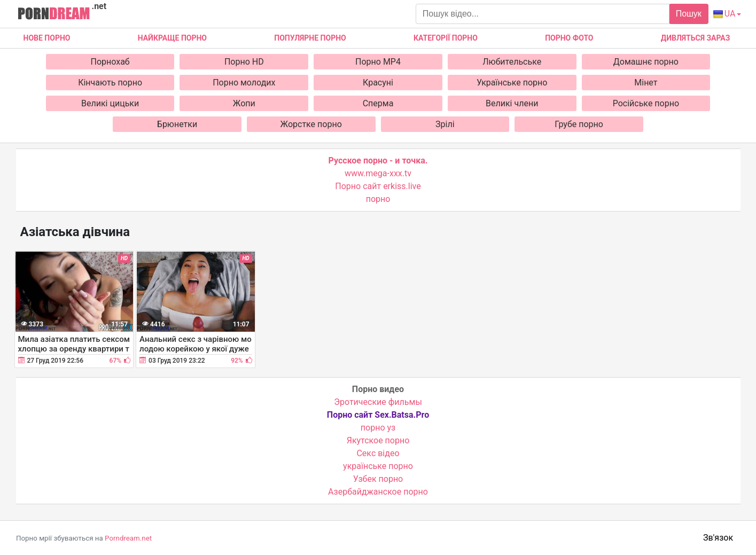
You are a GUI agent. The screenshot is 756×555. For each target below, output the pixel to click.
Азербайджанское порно (378, 492)
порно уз (378, 428)
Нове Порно (47, 38)
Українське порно (512, 83)
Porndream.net (128, 538)
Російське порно (646, 103)
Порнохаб (110, 62)
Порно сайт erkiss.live (378, 186)
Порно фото (569, 38)
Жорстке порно (311, 124)
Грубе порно (579, 124)
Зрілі (445, 124)
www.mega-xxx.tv (378, 173)
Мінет (646, 83)
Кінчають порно (110, 83)
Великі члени (512, 103)
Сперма (378, 103)
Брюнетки (177, 124)
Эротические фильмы (378, 402)
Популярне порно (310, 38)
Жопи (244, 103)
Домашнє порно (646, 62)
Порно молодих (244, 83)
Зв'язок (718, 538)
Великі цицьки (110, 103)
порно (378, 199)
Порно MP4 (378, 62)
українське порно (378, 466)
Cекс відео (378, 453)
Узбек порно (378, 479)
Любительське (512, 62)
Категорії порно (446, 38)
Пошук (689, 14)
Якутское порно (378, 440)
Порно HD (244, 62)
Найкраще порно (172, 38)
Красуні (378, 83)
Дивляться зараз (696, 38)
